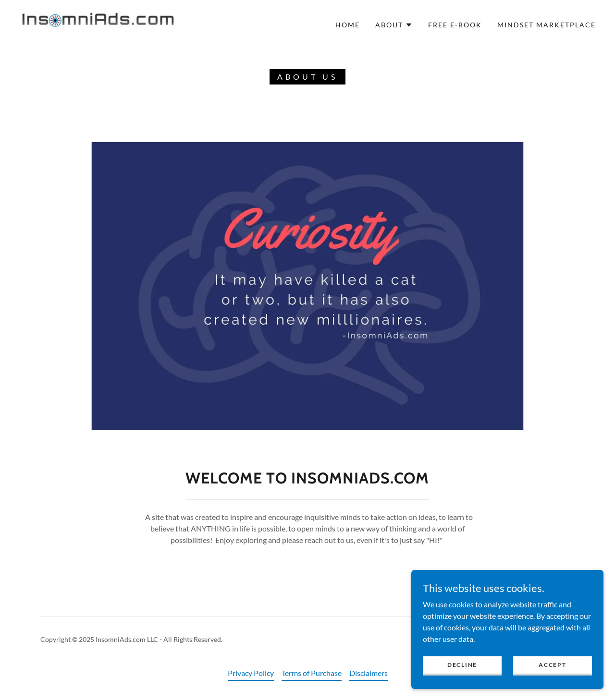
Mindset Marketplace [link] (547, 25)
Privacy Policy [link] (251, 673)
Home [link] (348, 25)
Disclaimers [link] (369, 673)
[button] (394, 25)
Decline (462, 665)
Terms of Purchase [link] (312, 673)
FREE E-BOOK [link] (455, 25)
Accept (552, 665)
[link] (98, 24)
